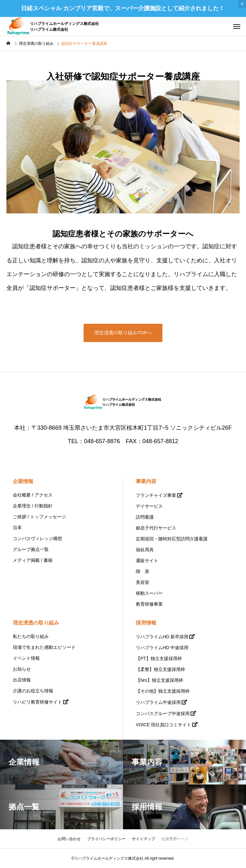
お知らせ (22, 669)
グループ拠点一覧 (31, 549)
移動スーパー (149, 593)
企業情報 (23, 481)
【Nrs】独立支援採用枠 (160, 680)
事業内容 (146, 481)
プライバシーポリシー (106, 839)
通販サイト (147, 561)
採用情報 (146, 623)
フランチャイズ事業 (156, 495)
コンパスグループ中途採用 (163, 713)
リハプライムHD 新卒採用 (162, 637)
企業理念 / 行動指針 (33, 506)
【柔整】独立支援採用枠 (160, 669)
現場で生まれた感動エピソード (44, 647)
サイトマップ (143, 839)
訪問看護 (145, 517)
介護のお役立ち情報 (33, 691)
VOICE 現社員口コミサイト (164, 725)
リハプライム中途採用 (158, 702)
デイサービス (149, 506)
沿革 (17, 528)
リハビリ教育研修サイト (37, 702)
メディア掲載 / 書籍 (33, 560)
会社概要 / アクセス (33, 495)
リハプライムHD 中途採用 (162, 648)
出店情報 (22, 680)
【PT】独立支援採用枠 (159, 658)
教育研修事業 (149, 604)
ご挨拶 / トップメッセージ (39, 517)
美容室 (143, 582)
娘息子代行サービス (156, 528)
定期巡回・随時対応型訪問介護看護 (172, 539)
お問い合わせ (69, 839)
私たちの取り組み (31, 636)
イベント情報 (26, 658)
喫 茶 (143, 571)
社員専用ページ (175, 839)
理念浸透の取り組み (36, 623)
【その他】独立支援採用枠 (163, 691)
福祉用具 (145, 550)
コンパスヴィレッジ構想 (37, 538)
